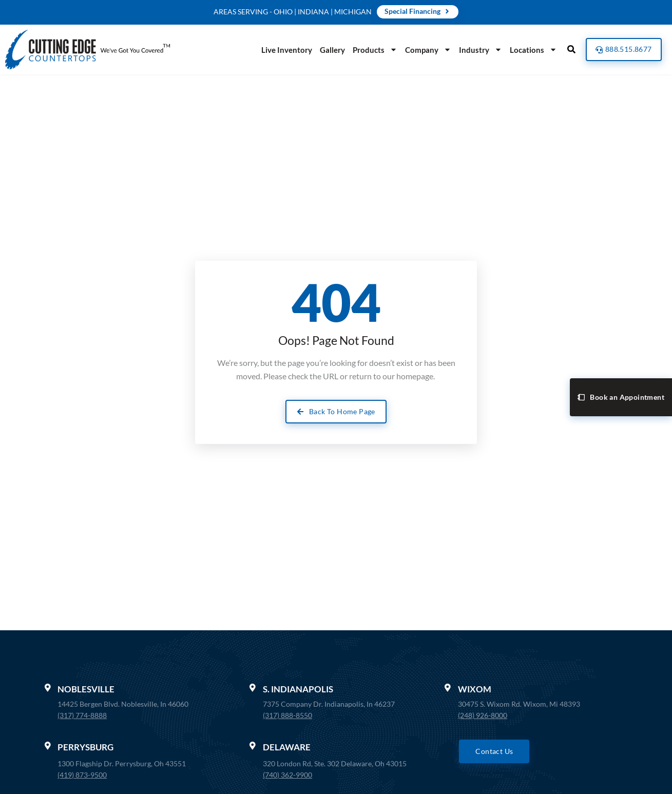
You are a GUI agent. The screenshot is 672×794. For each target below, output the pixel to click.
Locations (530, 50)
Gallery (329, 50)
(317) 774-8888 (83, 715)
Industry (477, 50)
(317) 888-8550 (287, 715)
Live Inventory (284, 50)
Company (425, 50)
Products (372, 50)
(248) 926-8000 (483, 715)
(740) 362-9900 (287, 775)
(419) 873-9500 (83, 775)
